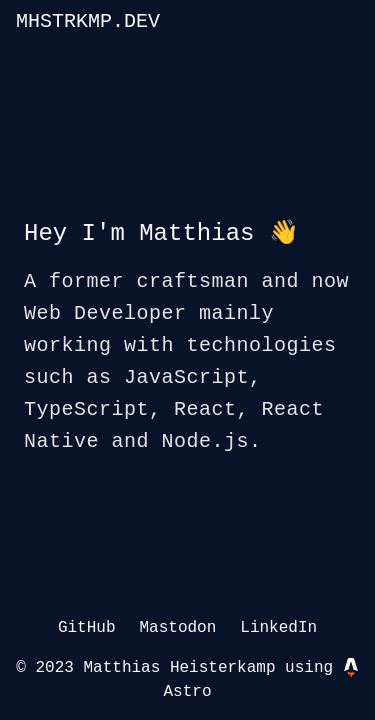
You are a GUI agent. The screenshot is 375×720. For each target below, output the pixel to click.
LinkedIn (278, 628)
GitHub (87, 628)
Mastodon (177, 628)
